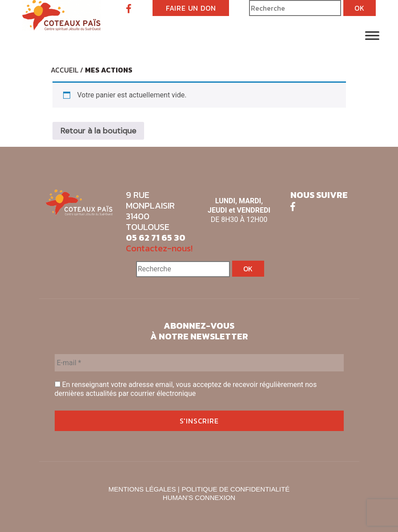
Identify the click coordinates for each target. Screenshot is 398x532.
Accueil (64, 70)
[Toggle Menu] (372, 35)
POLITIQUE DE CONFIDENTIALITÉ (236, 489)
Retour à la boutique (98, 131)
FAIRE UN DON (191, 8)
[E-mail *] (199, 363)
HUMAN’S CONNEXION (199, 498)
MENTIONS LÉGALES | (144, 489)
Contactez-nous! (159, 248)
